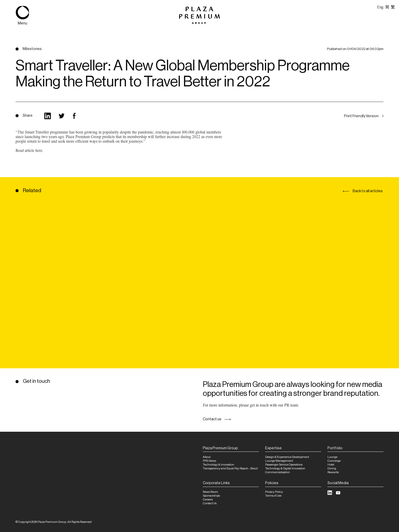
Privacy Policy (274, 492)
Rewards (333, 472)
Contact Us (210, 503)
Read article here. (29, 156)
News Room (210, 492)
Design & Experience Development (287, 457)
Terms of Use (273, 496)
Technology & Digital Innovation (285, 468)
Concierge (334, 461)
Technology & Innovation (218, 465)
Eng (380, 7)
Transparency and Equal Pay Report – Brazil (230, 468)
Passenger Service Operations (284, 465)
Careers (208, 500)
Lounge (332, 457)
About (207, 457)
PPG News (209, 461)
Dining (332, 468)
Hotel (331, 465)
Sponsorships (211, 496)
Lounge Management (279, 461)
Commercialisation (277, 472)
